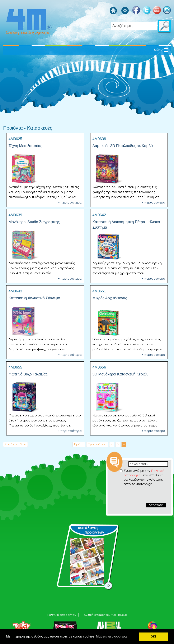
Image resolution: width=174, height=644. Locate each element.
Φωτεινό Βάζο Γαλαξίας (28, 374)
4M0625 (15, 139)
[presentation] (140, 494)
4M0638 (99, 139)
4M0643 (15, 291)
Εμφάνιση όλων (15, 444)
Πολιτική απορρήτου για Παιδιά (104, 615)
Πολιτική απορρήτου (62, 615)
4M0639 (15, 215)
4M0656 (99, 367)
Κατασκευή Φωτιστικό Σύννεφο (34, 298)
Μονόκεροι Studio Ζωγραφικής (34, 222)
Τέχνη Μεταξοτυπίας (25, 146)
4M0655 (15, 367)
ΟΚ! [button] (153, 636)
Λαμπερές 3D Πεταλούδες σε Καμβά (123, 146)
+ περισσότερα (70, 203)
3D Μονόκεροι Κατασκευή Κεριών (121, 374)
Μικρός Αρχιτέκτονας (110, 298)
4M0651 (99, 291)
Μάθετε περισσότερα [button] (111, 636)
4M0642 (99, 215)
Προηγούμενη (97, 444)
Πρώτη (79, 444)
